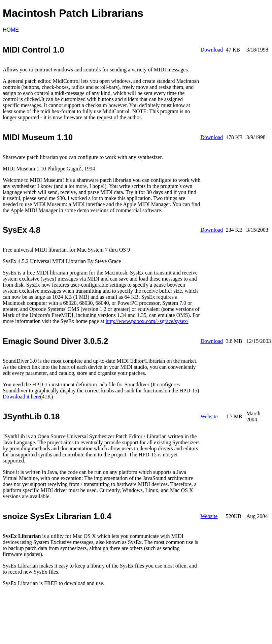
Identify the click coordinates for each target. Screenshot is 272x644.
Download (212, 50)
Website (209, 416)
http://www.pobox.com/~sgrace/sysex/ (147, 321)
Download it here (21, 397)
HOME (11, 30)
